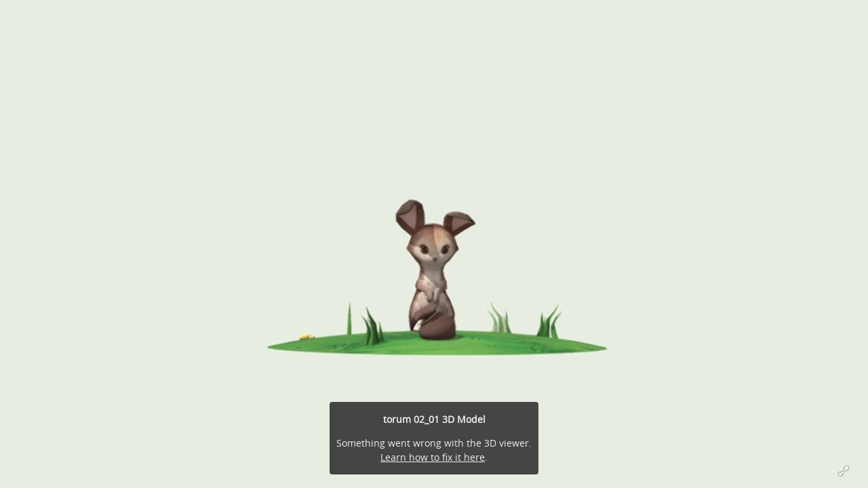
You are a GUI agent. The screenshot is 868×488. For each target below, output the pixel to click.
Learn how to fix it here (433, 457)
